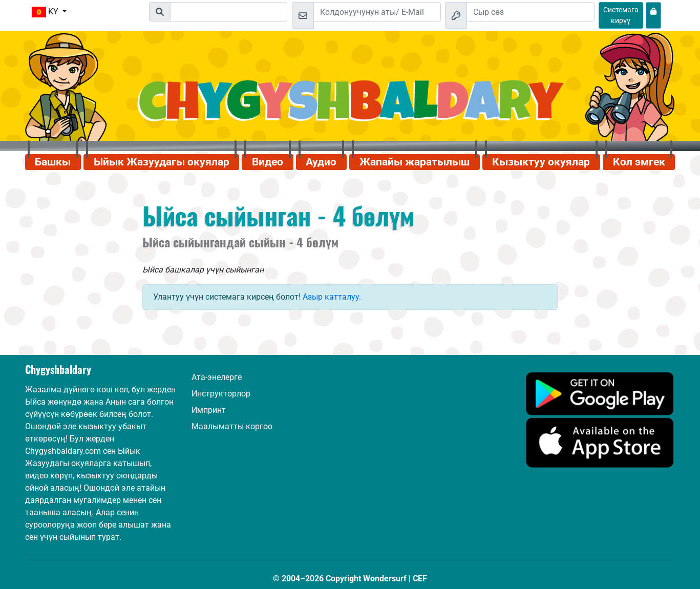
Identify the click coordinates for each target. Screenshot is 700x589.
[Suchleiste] (229, 12)
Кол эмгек (639, 162)
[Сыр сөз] (531, 12)
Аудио (321, 162)
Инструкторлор (221, 394)
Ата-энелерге (217, 377)
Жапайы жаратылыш (415, 162)
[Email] (377, 12)
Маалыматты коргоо (232, 426)
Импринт (209, 410)
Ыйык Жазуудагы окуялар (162, 162)
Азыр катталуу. (332, 297)
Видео (268, 162)
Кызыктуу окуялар (541, 162)
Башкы (53, 162)
